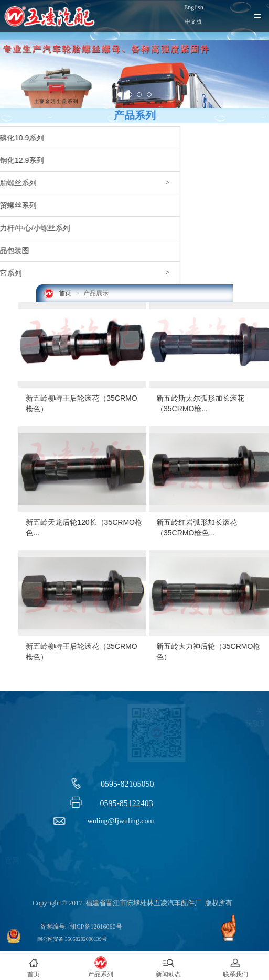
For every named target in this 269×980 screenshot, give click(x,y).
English (194, 7)
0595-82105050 (127, 784)
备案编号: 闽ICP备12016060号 (81, 927)
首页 (65, 293)
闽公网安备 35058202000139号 (72, 939)
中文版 (193, 21)
